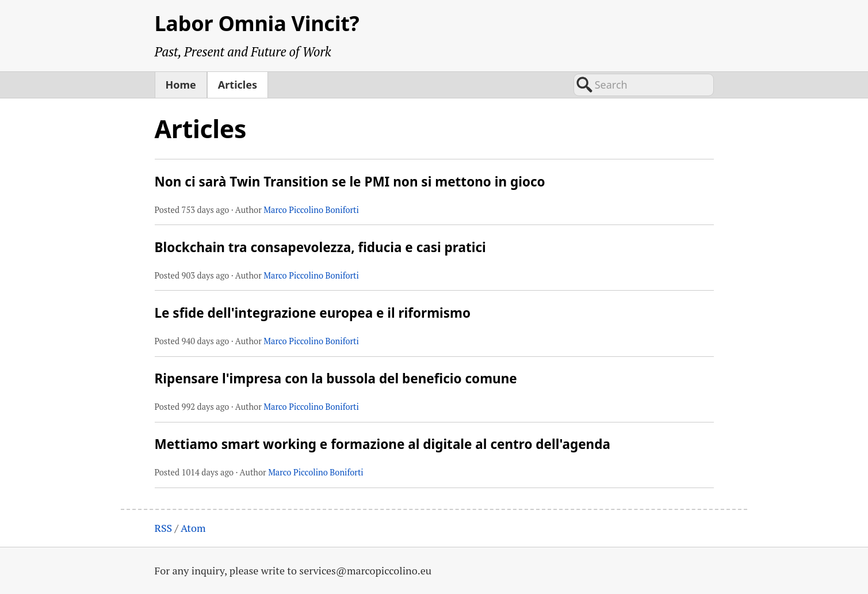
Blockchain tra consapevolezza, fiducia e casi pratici (320, 247)
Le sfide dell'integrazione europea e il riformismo (313, 313)
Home (181, 85)
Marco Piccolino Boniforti (311, 210)
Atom (193, 528)
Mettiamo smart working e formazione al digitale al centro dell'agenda (383, 444)
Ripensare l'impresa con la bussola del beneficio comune (336, 378)
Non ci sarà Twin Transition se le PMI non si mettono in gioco (350, 182)
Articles (238, 85)
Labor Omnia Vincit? (257, 23)
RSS (164, 528)
